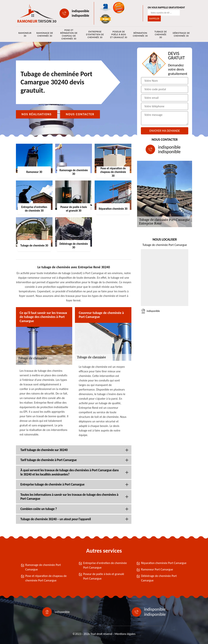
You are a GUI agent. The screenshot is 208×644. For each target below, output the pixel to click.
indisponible (81, 11)
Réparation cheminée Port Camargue (164, 563)
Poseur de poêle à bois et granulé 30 (119, 34)
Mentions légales (125, 634)
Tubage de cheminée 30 (161, 34)
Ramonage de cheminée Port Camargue (43, 567)
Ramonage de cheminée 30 (45, 34)
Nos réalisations (37, 114)
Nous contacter (80, 114)
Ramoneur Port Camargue (157, 569)
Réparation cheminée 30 (140, 34)
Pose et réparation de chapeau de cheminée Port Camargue (46, 578)
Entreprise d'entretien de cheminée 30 (95, 34)
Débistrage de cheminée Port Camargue (159, 578)
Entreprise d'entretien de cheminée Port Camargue (105, 565)
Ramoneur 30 (25, 34)
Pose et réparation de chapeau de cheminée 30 (69, 34)
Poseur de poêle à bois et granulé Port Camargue (104, 576)
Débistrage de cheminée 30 (181, 34)
